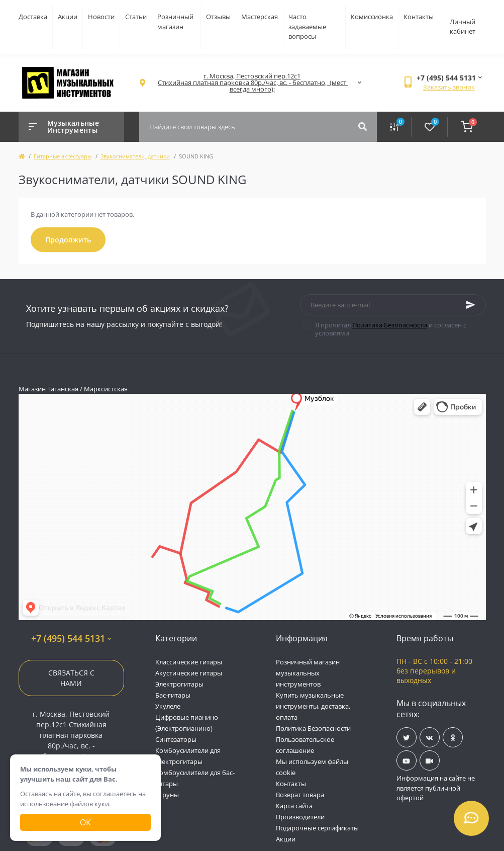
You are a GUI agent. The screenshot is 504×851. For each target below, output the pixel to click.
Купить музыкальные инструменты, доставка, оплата (313, 706)
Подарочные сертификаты (317, 828)
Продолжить (68, 240)
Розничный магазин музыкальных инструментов (308, 673)
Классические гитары (189, 662)
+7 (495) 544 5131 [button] (71, 639)
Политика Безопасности (390, 325)
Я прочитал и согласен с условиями (391, 329)
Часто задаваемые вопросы (307, 26)
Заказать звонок (449, 87)
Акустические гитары (189, 673)
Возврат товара (300, 795)
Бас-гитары (173, 695)
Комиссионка (372, 17)
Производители (300, 817)
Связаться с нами (71, 678)
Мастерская (260, 17)
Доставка (33, 17)
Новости (101, 17)
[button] (252, 83)
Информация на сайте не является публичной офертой (436, 788)
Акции (68, 17)
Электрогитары (179, 684)
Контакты (419, 17)
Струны (167, 795)
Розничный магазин (175, 22)
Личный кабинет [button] (463, 27)
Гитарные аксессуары (63, 156)
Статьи (136, 17)
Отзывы (218, 17)
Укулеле (168, 706)
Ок (85, 822)
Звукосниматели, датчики (135, 156)
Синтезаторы (176, 739)
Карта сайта (294, 806)
